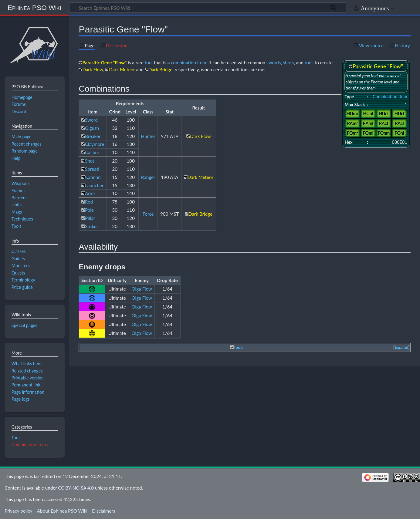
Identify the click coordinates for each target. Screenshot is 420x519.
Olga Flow (142, 289)
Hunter (148, 136)
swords (274, 62)
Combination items (30, 445)
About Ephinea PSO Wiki (62, 511)
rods (309, 62)
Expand (401, 347)
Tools (17, 438)
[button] (401, 347)
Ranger (148, 177)
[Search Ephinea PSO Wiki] (208, 8)
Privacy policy (18, 511)
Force (148, 214)
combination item (188, 62)
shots (289, 62)
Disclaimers (103, 511)
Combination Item (390, 97)
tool (149, 62)
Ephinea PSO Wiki (34, 8)
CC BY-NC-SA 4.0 (76, 488)
